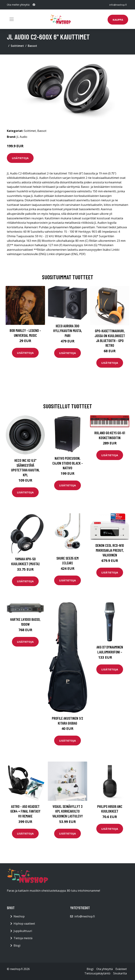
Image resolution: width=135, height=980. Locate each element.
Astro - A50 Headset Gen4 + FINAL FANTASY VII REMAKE (25, 811)
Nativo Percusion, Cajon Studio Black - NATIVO (68, 463)
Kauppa (118, 20)
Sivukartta (120, 973)
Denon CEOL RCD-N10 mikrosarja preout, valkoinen (110, 550)
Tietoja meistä (23, 938)
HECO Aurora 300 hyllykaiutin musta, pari (68, 331)
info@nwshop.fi (118, 5)
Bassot (32, 46)
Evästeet (121, 969)
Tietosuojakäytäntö (97, 973)
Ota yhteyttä (105, 969)
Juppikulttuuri (23, 931)
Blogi (17, 945)
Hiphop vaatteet (24, 924)
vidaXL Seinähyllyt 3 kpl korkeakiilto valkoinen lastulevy (68, 811)
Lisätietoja (20, 158)
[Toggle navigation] (12, 19)
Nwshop (19, 916)
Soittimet (17, 46)
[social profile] (34, 5)
